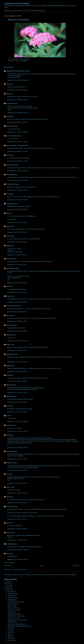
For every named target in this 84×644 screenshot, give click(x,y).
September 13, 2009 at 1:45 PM (17, 255)
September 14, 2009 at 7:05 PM (17, 402)
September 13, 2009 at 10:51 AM (17, 113)
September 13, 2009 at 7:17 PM (17, 321)
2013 (8, 582)
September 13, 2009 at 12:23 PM (17, 171)
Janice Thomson (11, 136)
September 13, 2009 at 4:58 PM (17, 292)
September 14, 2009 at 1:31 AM (17, 350)
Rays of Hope (12, 606)
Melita (8, 375)
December (11, 592)
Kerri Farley (10, 325)
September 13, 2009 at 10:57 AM (17, 122)
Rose (7, 406)
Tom (7, 474)
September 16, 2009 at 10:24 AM (17, 493)
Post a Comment (9, 563)
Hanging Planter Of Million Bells (17, 620)
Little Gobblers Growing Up (16, 616)
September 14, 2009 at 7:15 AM (17, 393)
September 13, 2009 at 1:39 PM (17, 242)
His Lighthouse (12, 600)
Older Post (77, 566)
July (9, 630)
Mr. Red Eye (11, 612)
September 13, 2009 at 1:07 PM (17, 223)
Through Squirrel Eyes (22, 276)
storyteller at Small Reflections (16, 71)
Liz (7, 416)
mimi (7, 94)
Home (42, 566)
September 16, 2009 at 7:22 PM (17, 519)
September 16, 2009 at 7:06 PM (17, 503)
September (12, 598)
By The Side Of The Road (16, 602)
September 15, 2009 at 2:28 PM (17, 459)
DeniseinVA (10, 451)
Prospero (9, 425)
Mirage (8, 296)
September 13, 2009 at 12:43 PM (17, 190)
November (11, 594)
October (11, 596)
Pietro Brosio (10, 354)
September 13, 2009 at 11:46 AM (17, 142)
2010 (8, 588)
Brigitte (8, 344)
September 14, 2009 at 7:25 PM (17, 412)
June (10, 632)
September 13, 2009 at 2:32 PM (17, 283)
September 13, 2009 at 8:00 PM (17, 331)
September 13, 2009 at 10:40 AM (17, 90)
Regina (8, 246)
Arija (7, 286)
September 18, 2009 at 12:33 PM (17, 550)
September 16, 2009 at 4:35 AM (17, 483)
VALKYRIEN (10, 175)
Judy (7, 523)
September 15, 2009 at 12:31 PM (17, 431)
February (11, 640)
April (10, 636)
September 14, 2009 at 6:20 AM (17, 371)
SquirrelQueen (11, 268)
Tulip (7, 84)
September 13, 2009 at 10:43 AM (17, 100)
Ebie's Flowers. (12, 219)
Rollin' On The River (14, 608)
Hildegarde (9, 396)
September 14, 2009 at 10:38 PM (17, 422)
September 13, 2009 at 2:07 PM (17, 265)
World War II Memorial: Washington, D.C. (20, 626)
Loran (8, 194)
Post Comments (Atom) (20, 570)
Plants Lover (10, 126)
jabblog (8, 366)
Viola (7, 497)
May (9, 634)
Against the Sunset (13, 618)
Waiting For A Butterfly (15, 614)
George (8, 226)
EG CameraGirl (11, 184)
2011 (8, 586)
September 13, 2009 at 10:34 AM (17, 80)
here (29, 59)
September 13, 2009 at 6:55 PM (17, 312)
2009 (8, 590)
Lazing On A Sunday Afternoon (17, 624)
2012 (8, 584)
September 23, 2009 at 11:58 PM (17, 560)
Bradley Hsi (10, 463)
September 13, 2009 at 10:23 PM (17, 341)
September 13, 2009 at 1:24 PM (17, 232)
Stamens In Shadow (14, 610)
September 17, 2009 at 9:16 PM (17, 540)
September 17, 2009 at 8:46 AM (17, 529)
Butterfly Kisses (12, 622)
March (10, 638)
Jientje (8, 236)
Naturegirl (9, 385)
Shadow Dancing (13, 604)
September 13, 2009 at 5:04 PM (17, 302)
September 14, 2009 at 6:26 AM (17, 381)
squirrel (8, 315)
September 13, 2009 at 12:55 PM (17, 210)
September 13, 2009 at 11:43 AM (17, 132)
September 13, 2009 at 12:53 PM (17, 200)
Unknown (9, 335)
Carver (8, 155)
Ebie (7, 213)
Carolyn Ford (10, 165)
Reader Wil (9, 259)
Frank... (8, 487)
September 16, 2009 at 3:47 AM (17, 470)
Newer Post (8, 566)
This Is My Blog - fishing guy (15, 146)
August (10, 628)
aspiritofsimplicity (12, 306)
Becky (8, 435)
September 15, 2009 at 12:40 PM (17, 448)
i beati (8, 116)
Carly (7, 554)
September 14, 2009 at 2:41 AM (17, 362)
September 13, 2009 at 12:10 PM (17, 151)
